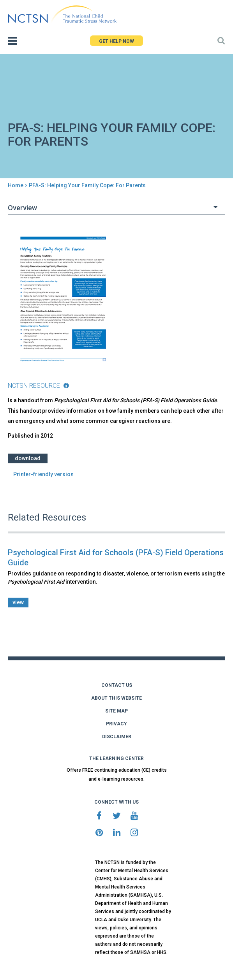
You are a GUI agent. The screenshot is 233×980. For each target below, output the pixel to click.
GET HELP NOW (116, 41)
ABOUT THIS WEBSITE (116, 698)
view (18, 602)
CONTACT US (117, 685)
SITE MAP (116, 711)
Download (28, 458)
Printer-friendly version (43, 474)
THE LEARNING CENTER (116, 758)
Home (16, 185)
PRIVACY (116, 724)
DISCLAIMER (117, 737)
